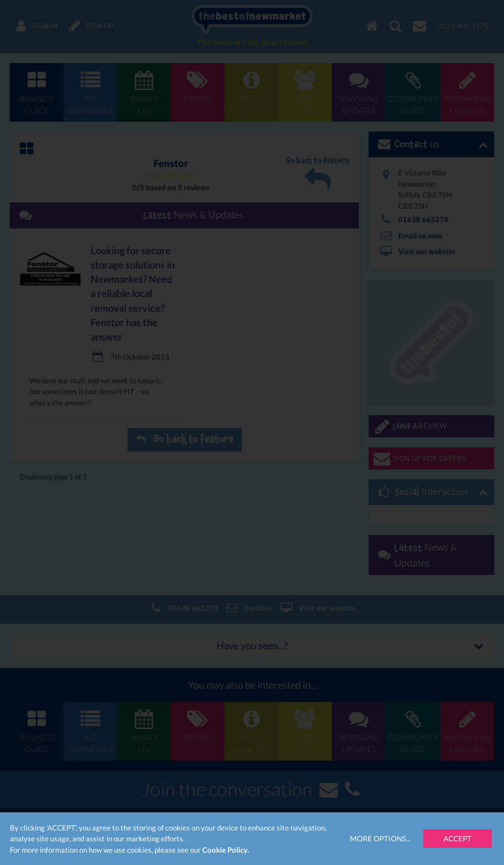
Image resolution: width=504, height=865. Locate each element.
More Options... (380, 838)
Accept (457, 838)
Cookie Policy (225, 850)
